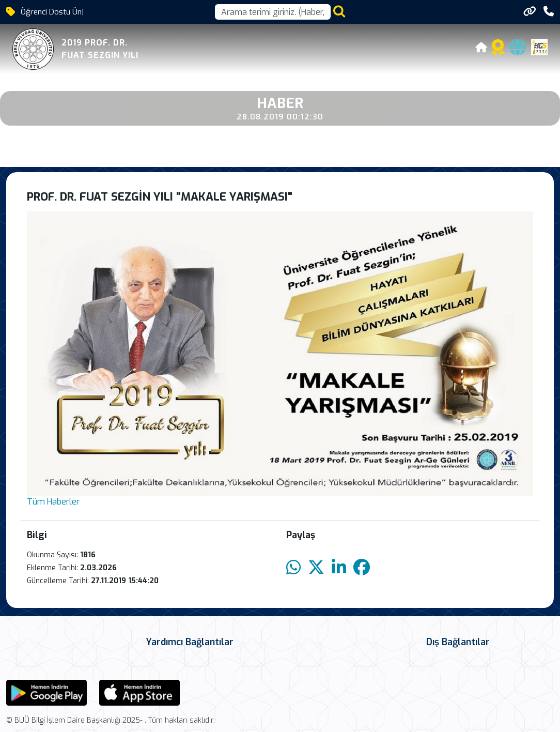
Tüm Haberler (53, 502)
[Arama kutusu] (273, 12)
